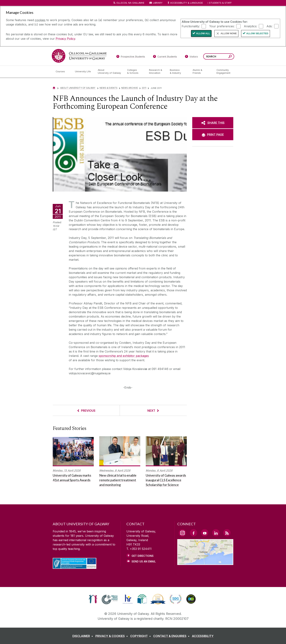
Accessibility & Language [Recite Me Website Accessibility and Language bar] (185, 3)
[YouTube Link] (205, 533)
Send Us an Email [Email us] (144, 561)
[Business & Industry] (178, 72)
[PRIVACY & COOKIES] (112, 636)
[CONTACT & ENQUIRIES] (172, 636)
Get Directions (143, 556)
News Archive (130, 88)
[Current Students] (165, 57)
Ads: (269, 26)
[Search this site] (230, 57)
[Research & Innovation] (156, 72)
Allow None (229, 33)
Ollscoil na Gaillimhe (130, 3)
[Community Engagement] (223, 72)
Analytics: (251, 26)
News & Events (109, 88)
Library (158, 3)
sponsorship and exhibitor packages (124, 356)
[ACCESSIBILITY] (203, 636)
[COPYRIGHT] (141, 636)
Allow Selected (257, 33)
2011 (144, 88)
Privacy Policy (65, 39)
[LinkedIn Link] (216, 533)
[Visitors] (191, 57)
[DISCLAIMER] (83, 636)
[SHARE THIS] (213, 123)
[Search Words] (219, 56)
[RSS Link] (227, 533)
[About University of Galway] (110, 72)
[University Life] (83, 72)
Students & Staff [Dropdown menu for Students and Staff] (220, 3)
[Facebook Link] (194, 533)
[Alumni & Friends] (202, 72)
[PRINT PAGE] (213, 135)
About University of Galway (78, 88)
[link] (93, 599)
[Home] (54, 88)
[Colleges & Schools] (135, 72)
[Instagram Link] (182, 533)
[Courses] (62, 72)
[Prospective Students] (131, 57)
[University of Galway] (79, 56)
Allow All (203, 33)
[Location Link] (205, 563)
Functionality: (191, 26)
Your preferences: (222, 26)
